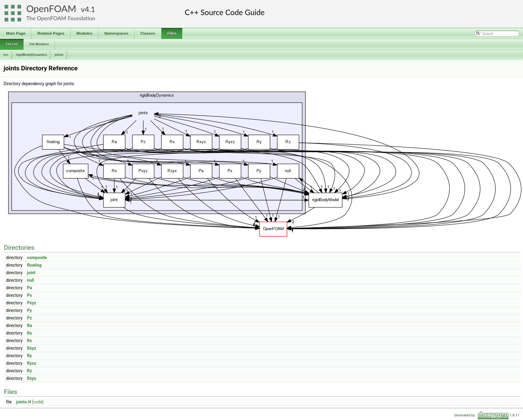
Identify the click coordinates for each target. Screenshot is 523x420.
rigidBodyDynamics (32, 55)
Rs (30, 333)
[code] (38, 402)
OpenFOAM (51, 9)
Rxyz (32, 348)
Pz (30, 318)
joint (31, 273)
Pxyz (32, 303)
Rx (30, 341)
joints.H (24, 402)
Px (30, 295)
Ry (30, 356)
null (31, 280)
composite (37, 258)
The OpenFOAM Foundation (61, 18)
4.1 (90, 9)
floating (34, 265)
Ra (30, 325)
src (6, 55)
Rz (30, 371)
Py (30, 310)
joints (59, 55)
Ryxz (32, 363)
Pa (30, 288)
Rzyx (32, 378)
